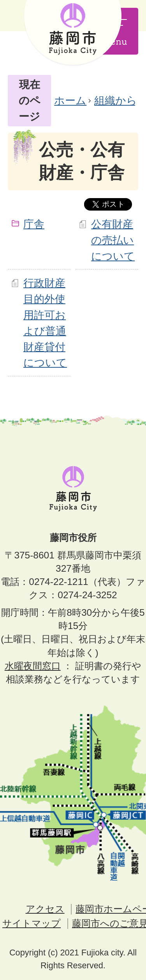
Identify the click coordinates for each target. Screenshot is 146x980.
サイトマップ (32, 923)
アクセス (45, 909)
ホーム (70, 100)
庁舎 (34, 224)
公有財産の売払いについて (113, 240)
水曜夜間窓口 (33, 666)
